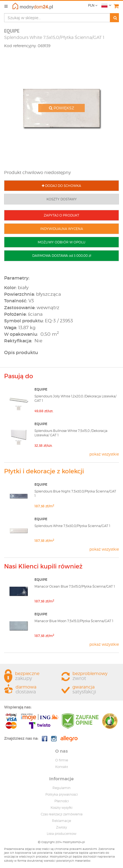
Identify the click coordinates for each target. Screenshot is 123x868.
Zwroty (61, 827)
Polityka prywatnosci (62, 794)
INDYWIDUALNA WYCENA (62, 229)
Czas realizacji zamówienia (62, 814)
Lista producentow (61, 834)
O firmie (62, 760)
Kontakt (62, 767)
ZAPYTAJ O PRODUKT (61, 215)
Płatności (62, 801)
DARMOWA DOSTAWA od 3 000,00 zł (62, 256)
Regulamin (61, 788)
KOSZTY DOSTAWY (62, 199)
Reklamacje (61, 821)
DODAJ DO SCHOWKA (61, 186)
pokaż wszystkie (104, 454)
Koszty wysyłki (61, 808)
